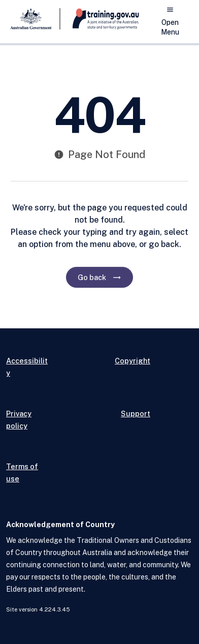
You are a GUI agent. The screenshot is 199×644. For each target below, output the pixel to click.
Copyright (132, 361)
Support (136, 413)
